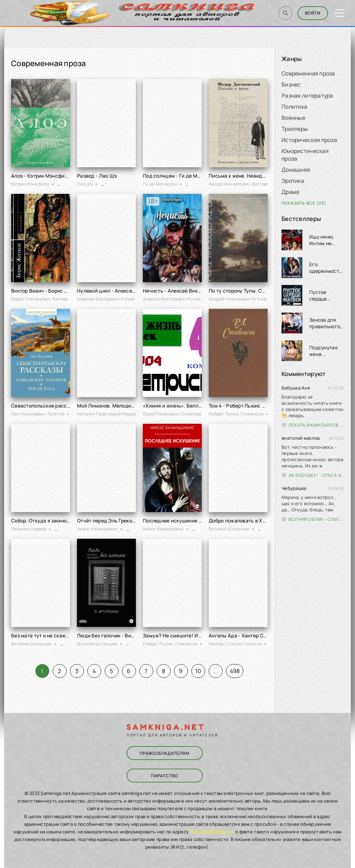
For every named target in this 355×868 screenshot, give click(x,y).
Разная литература (307, 96)
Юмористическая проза (305, 155)
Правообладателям (164, 753)
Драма (290, 192)
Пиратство (165, 776)
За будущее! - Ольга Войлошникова (313, 475)
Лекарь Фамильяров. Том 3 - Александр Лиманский (313, 425)
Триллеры (295, 129)
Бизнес (291, 84)
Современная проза (308, 73)
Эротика (293, 181)
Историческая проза (309, 140)
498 (235, 671)
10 (198, 671)
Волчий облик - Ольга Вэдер (313, 519)
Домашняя (296, 170)
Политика (294, 107)
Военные (293, 118)
